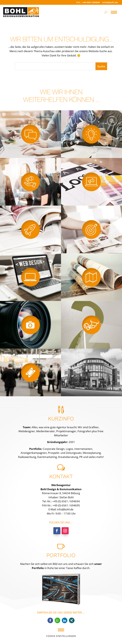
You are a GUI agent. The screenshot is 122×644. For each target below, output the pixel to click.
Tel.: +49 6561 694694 (88, 2)
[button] (50, 620)
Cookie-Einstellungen (61, 636)
